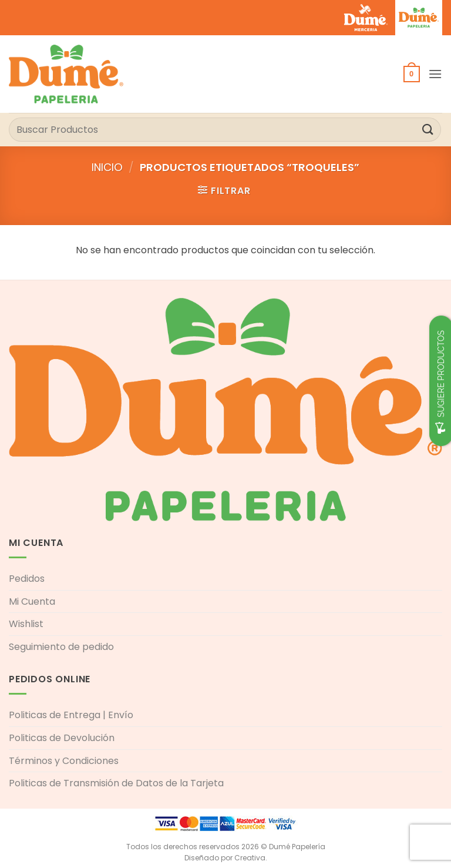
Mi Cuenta (32, 601)
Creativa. (251, 858)
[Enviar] (428, 130)
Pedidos (27, 579)
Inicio (107, 167)
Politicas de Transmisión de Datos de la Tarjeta (116, 783)
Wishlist (26, 624)
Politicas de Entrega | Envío (71, 715)
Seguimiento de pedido (61, 647)
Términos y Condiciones (64, 761)
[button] (412, 74)
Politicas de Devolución (62, 738)
